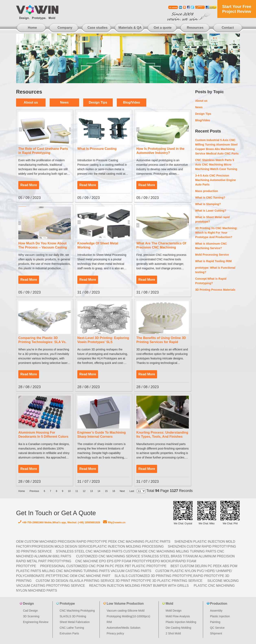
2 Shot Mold (173, 633)
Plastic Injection (220, 616)
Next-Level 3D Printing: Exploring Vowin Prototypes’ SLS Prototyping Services (103, 342)
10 (69, 491)
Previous (34, 491)
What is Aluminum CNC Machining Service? (211, 246)
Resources (195, 28)
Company (65, 28)
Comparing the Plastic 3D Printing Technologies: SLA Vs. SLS (42, 342)
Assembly (216, 611)
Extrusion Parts (69, 633)
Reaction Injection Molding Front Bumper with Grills (139, 586)
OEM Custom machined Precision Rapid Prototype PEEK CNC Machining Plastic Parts (93, 542)
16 (114, 491)
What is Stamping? (208, 204)
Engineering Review (36, 622)
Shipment (216, 633)
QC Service (217, 628)
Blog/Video (132, 102)
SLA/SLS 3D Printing (73, 616)
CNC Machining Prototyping (77, 611)
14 (99, 491)
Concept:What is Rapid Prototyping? (211, 281)
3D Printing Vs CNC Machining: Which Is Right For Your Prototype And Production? (216, 233)
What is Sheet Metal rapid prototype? (212, 219)
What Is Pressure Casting (97, 149)
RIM (109, 622)
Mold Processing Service (212, 255)
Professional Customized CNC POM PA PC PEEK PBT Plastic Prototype (103, 566)
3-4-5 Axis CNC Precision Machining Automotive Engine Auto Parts (216, 180)
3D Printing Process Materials (215, 290)
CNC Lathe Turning (72, 628)
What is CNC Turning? (210, 198)
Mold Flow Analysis (178, 616)
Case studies (98, 28)
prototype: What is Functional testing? (215, 270)
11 (77, 491)
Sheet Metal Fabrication (75, 622)
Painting (215, 622)
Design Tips (98, 102)
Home (32, 28)
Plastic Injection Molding (181, 622)
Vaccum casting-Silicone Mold (126, 611)
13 (91, 491)
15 (106, 491)
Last (132, 491)
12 (84, 491)
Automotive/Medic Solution (124, 628)
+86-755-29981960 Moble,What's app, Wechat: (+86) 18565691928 (59, 522)
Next (122, 491)
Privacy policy (115, 633)
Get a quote (163, 28)
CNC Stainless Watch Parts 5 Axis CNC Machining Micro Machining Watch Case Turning (216, 165)
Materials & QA (130, 28)
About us (31, 102)
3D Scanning (31, 616)
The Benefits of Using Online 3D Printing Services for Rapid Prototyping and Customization (161, 342)
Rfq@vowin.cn (114, 522)
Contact (228, 28)
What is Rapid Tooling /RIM (213, 261)
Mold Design (174, 611)
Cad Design (30, 611)
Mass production (207, 191)
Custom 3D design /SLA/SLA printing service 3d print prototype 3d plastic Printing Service (119, 581)
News (65, 102)
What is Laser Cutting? (211, 211)
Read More (29, 185)
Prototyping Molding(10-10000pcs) (128, 616)
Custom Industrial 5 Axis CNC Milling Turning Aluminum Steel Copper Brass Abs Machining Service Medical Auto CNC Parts (217, 147)
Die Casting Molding (178, 628)
